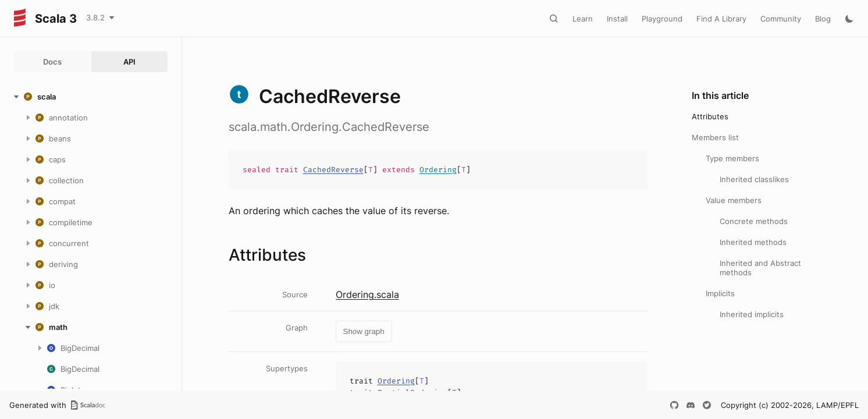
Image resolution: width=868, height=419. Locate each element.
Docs (52, 62)
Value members (734, 200)
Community (781, 19)
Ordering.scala (367, 294)
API (129, 62)
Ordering (438, 170)
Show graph (364, 331)
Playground (662, 19)
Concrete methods (754, 221)
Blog (823, 19)
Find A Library (721, 19)
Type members (732, 158)
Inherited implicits (752, 314)
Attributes (710, 116)
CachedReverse (333, 170)
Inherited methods (753, 242)
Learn (583, 19)
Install (617, 19)
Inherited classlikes (754, 179)
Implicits (720, 293)
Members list (715, 137)
